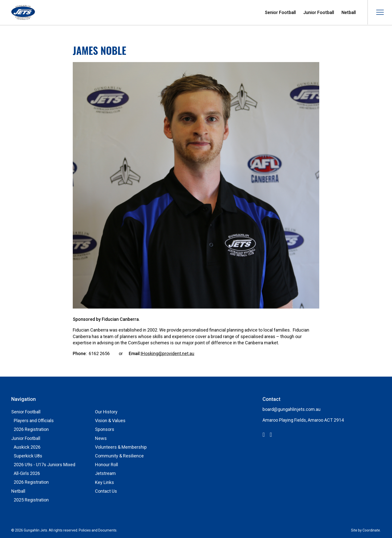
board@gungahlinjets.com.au (291, 409)
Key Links (104, 482)
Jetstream (105, 473)
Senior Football (280, 12)
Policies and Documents (98, 530)
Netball (349, 12)
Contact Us (106, 491)
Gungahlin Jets (23, 13)
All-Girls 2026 (27, 473)
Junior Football (319, 12)
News (101, 438)
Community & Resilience (119, 456)
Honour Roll (106, 465)
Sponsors (105, 429)
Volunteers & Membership (121, 447)
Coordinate (371, 530)
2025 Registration (31, 500)
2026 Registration (31, 429)
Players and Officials (34, 421)
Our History (106, 412)
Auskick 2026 (27, 447)
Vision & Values (110, 421)
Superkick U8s (28, 456)
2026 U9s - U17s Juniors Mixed (44, 465)
